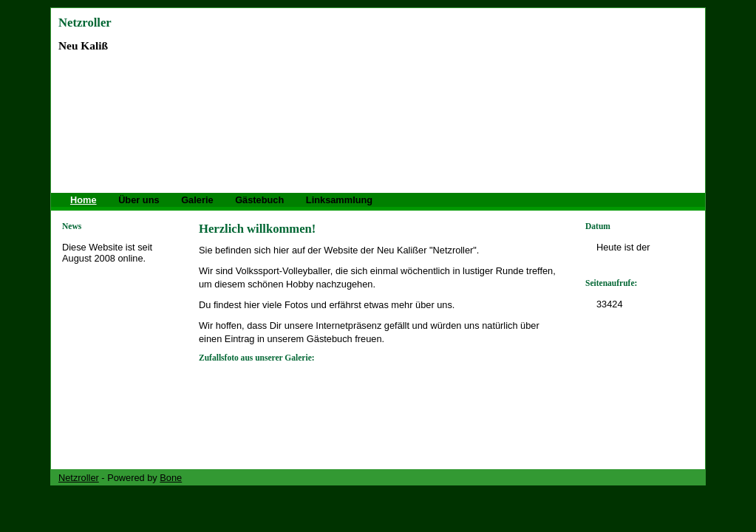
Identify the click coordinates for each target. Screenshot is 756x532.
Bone (171, 478)
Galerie (197, 200)
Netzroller (85, 23)
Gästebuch (259, 200)
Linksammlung (339, 200)
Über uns (139, 200)
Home (84, 200)
